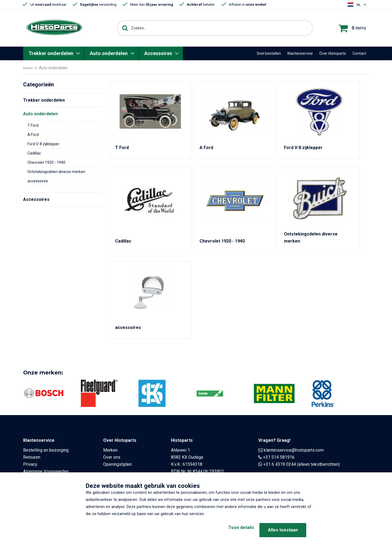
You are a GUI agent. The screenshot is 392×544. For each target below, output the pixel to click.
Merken (110, 450)
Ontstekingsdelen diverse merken (56, 172)
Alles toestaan (283, 530)
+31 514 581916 (279, 457)
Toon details (234, 530)
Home (28, 68)
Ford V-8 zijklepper (43, 144)
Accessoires (158, 53)
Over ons (112, 457)
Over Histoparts (333, 53)
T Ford (33, 125)
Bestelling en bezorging (46, 450)
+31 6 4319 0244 (280, 464)
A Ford (33, 135)
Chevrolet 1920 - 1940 (46, 162)
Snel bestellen (269, 53)
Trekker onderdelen (51, 53)
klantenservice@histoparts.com (294, 450)
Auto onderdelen (109, 53)
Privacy (30, 464)
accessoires (38, 181)
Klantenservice (300, 53)
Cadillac (34, 153)
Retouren (32, 457)
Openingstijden (117, 464)
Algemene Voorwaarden (46, 471)
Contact (359, 53)
